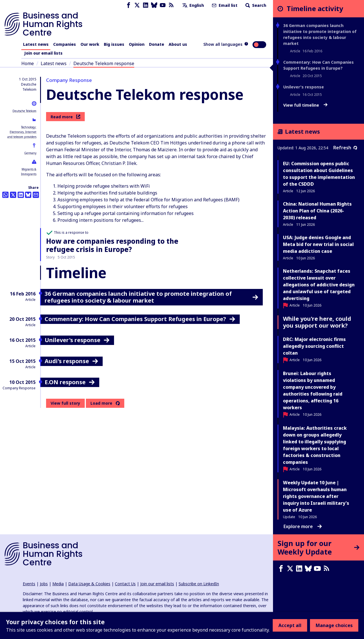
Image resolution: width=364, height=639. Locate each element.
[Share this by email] (36, 195)
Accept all (290, 625)
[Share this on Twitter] (13, 195)
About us (178, 44)
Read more (65, 117)
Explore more (303, 526)
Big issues (114, 44)
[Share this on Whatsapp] (5, 195)
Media (58, 584)
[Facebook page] (129, 5)
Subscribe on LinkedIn (199, 584)
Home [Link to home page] (28, 63)
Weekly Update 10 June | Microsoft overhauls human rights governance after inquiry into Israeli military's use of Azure (316, 496)
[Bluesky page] (154, 5)
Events (29, 584)
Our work (90, 44)
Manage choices (334, 625)
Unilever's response (304, 87)
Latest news (36, 44)
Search (255, 5)
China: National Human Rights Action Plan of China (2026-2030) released (317, 211)
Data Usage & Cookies (89, 584)
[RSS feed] (171, 5)
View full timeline (305, 105)
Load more (101, 403)
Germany (30, 153)
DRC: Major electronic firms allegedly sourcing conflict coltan (314, 346)
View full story (65, 403)
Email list (224, 5)
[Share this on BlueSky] (28, 195)
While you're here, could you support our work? (317, 322)
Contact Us (125, 584)
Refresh (345, 148)
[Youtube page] (163, 5)
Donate (157, 44)
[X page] (137, 5)
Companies (65, 44)
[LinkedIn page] (146, 5)
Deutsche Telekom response (104, 63)
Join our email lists (43, 53)
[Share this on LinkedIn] (21, 195)
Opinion (137, 44)
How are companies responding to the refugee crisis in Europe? (112, 245)
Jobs (44, 584)
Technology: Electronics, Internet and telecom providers (22, 132)
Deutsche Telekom (24, 111)
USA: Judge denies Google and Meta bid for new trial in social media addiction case (318, 244)
